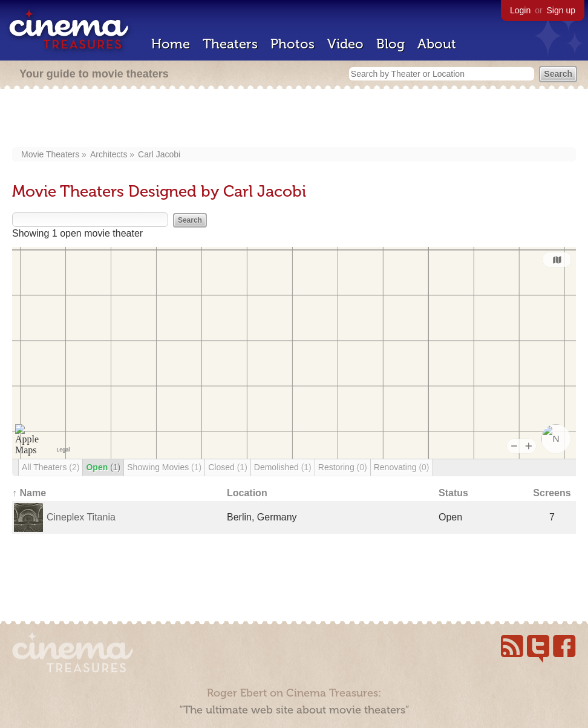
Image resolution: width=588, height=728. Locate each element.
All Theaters (51, 467)
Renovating (402, 467)
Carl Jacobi (159, 154)
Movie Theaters (50, 154)
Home (171, 44)
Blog (390, 44)
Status (453, 493)
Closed (228, 467)
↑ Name (29, 493)
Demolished (283, 467)
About (437, 44)
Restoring (343, 467)
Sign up (561, 10)
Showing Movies (164, 467)
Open (103, 467)
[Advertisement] (294, 119)
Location (247, 493)
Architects (109, 154)
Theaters (230, 44)
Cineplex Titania (81, 517)
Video (345, 44)
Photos (292, 44)
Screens (552, 493)
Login (520, 10)
